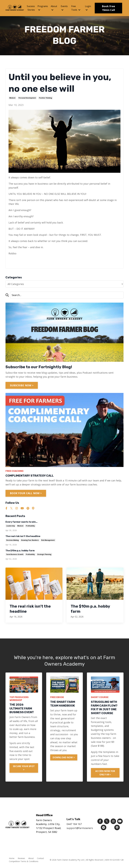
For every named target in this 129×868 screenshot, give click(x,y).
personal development (27, 98)
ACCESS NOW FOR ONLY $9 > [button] (105, 773)
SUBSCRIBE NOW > (22, 385)
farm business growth (15, 554)
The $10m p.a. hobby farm (20, 551)
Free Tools (76, 8)
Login (88, 8)
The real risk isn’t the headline (23, 536)
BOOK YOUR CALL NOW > (26, 493)
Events (64, 8)
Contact (41, 858)
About (54, 8)
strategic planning (44, 554)
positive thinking (46, 98)
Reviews (21, 858)
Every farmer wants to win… (22, 522)
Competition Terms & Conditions (24, 862)
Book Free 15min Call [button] (108, 8)
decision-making (13, 540)
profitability (30, 526)
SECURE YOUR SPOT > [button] (24, 768)
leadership (11, 526)
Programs (43, 8)
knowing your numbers (30, 540)
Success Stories (31, 8)
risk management (48, 540)
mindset (12, 98)
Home (12, 858)
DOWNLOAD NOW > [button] (64, 757)
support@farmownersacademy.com (88, 828)
